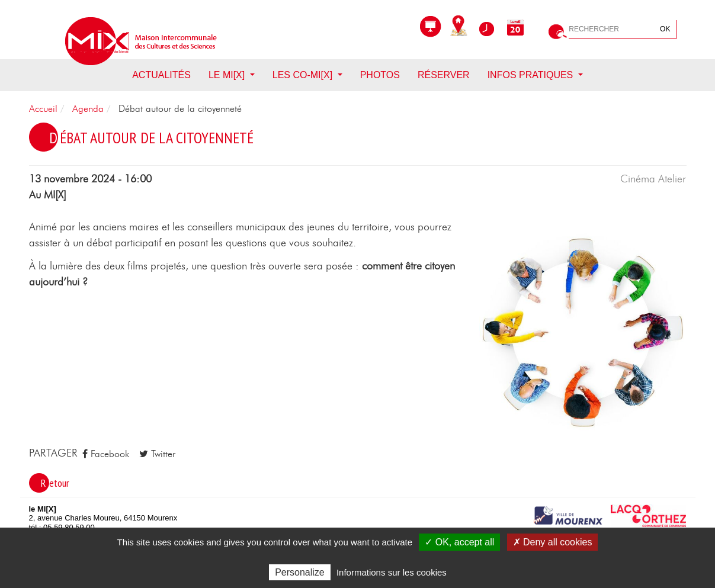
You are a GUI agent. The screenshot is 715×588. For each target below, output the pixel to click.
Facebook (106, 454)
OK (665, 29)
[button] (583, 332)
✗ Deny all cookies (553, 542)
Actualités (161, 75)
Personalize (300, 572)
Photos (380, 75)
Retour (55, 483)
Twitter (157, 454)
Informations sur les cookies (392, 572)
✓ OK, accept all (459, 542)
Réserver (444, 75)
